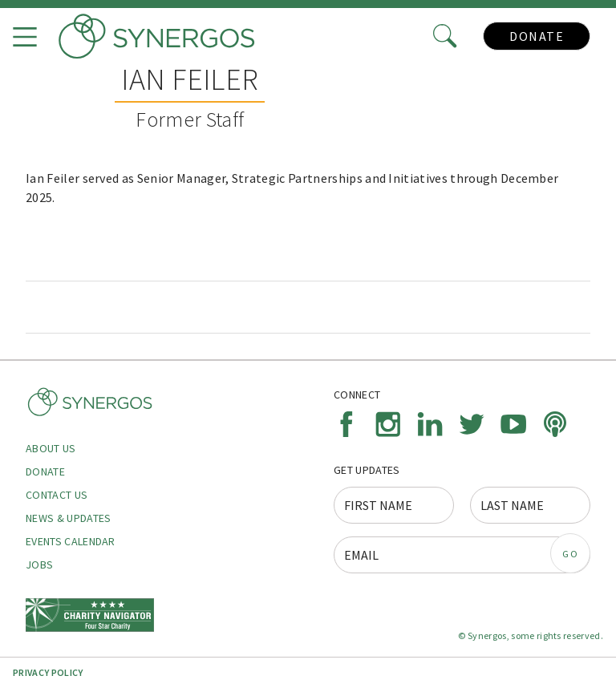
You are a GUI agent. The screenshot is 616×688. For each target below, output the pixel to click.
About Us (51, 448)
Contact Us (57, 495)
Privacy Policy (48, 672)
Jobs (39, 565)
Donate (537, 36)
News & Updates (68, 518)
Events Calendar (71, 541)
